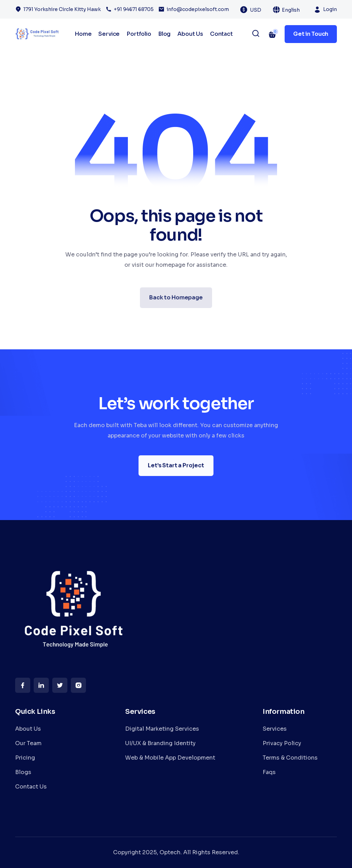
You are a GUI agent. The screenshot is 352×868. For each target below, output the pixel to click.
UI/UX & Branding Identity (160, 743)
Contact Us (31, 787)
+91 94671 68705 (134, 9)
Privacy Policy (282, 743)
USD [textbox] (256, 10)
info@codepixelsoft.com (198, 9)
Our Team (28, 743)
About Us (190, 34)
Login (330, 9)
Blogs (23, 772)
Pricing (25, 758)
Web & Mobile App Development (170, 758)
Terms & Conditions (290, 758)
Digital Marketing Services (162, 729)
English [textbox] (291, 10)
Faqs (269, 772)
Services (275, 729)
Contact (221, 34)
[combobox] (260, 10)
